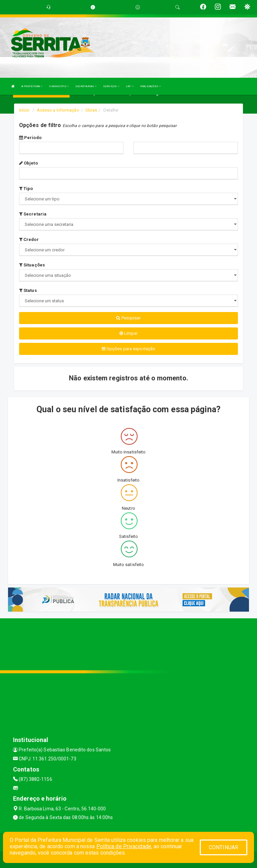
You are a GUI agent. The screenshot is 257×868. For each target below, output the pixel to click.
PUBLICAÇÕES (150, 86)
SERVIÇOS (111, 86)
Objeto (28, 163)
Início (24, 110)
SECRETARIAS (86, 86)
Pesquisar (128, 318)
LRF (130, 86)
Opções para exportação (128, 349)
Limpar (129, 333)
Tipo (26, 189)
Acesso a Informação (58, 110)
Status (28, 290)
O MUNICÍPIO (59, 86)
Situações (32, 265)
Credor (29, 239)
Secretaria (33, 214)
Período (30, 138)
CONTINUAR (224, 847)
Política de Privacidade (124, 846)
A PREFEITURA (32, 86)
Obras (91, 110)
